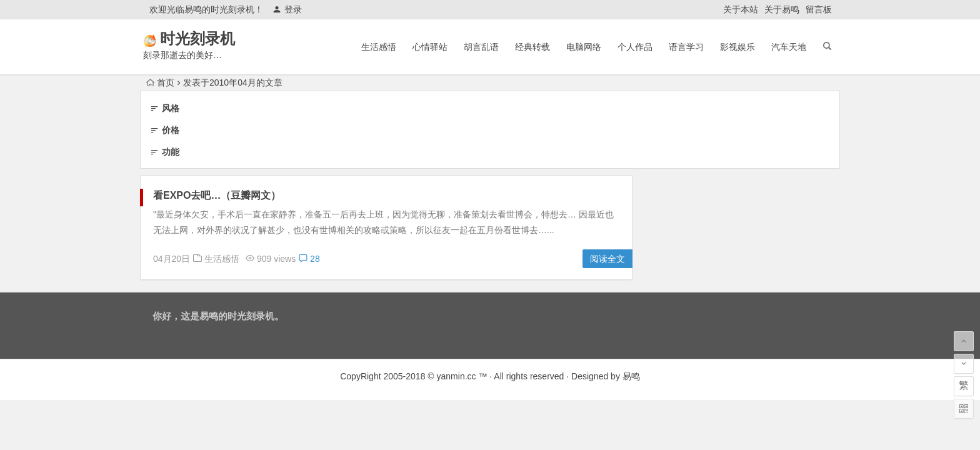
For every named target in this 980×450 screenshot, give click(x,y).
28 (309, 259)
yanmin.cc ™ (462, 376)
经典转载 (532, 47)
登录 (287, 9)
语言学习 (686, 47)
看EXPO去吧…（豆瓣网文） (217, 195)
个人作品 (635, 47)
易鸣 (631, 376)
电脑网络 (584, 47)
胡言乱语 (481, 47)
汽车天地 (789, 47)
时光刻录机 (215, 38)
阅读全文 (607, 259)
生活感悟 (379, 47)
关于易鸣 (782, 9)
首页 (160, 82)
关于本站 (741, 9)
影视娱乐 (737, 47)
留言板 (819, 9)
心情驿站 (430, 47)
